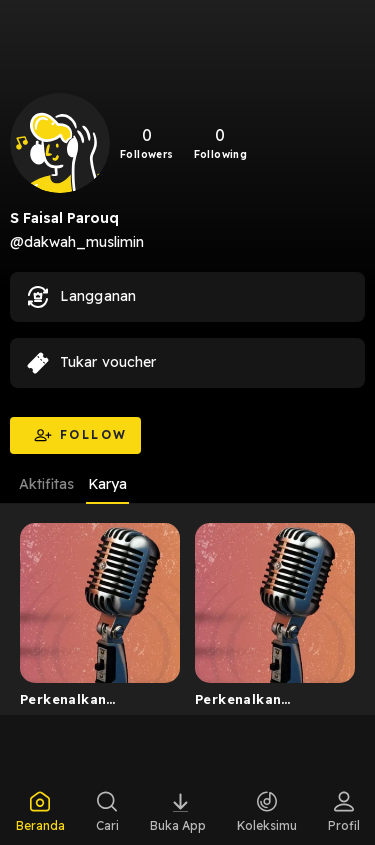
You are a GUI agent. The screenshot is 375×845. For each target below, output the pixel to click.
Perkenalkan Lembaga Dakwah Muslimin (82, 703)
